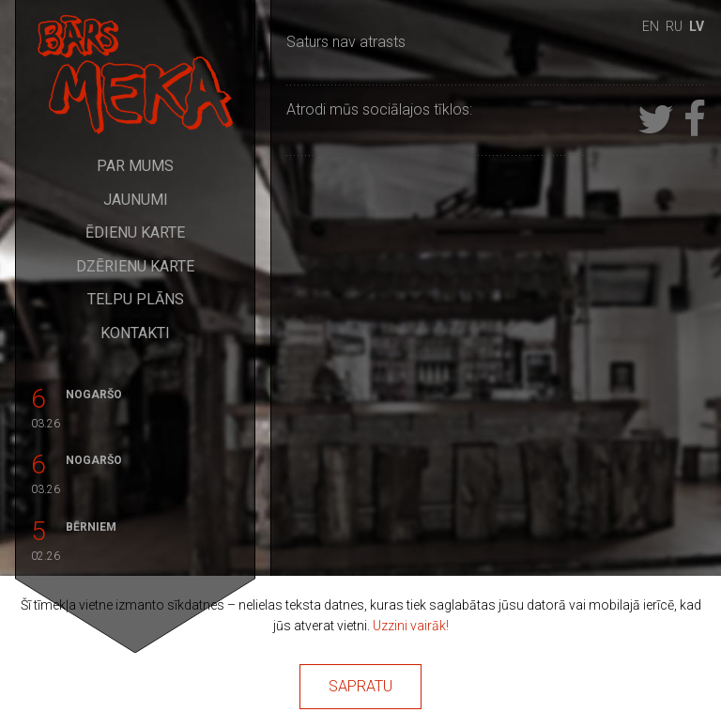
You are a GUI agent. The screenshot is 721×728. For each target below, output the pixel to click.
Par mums (135, 166)
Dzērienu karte (135, 266)
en (651, 26)
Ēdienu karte (135, 232)
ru (674, 26)
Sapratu (360, 686)
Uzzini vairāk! (411, 626)
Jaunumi (136, 200)
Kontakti (135, 333)
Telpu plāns (136, 299)
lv (697, 26)
